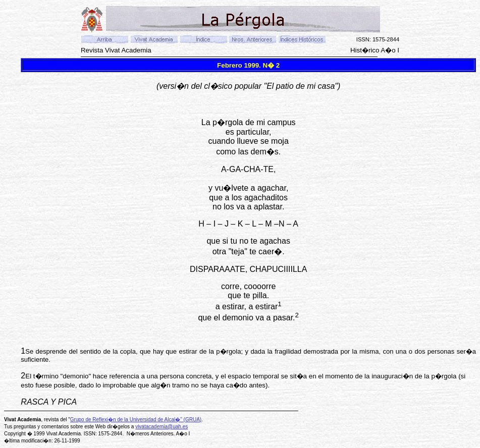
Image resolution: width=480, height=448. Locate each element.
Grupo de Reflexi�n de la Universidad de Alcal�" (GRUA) (136, 419)
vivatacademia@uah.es (162, 427)
